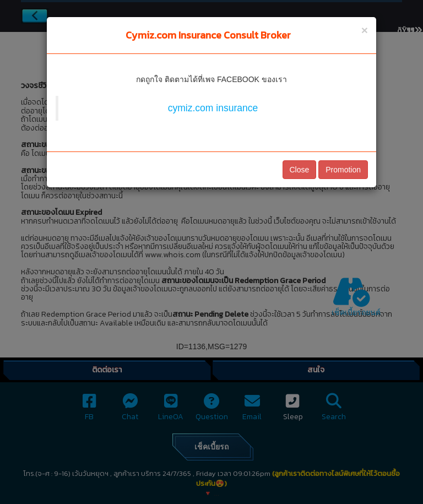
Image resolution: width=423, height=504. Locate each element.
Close (300, 170)
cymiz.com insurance (213, 108)
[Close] (365, 30)
